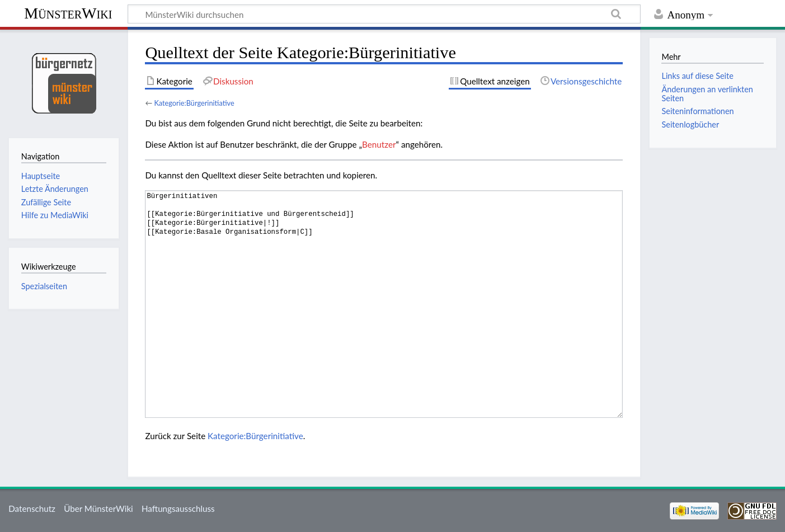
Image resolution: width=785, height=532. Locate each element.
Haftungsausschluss (178, 509)
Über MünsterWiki (98, 509)
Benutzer (379, 144)
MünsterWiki (68, 13)
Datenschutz (32, 509)
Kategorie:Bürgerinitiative (194, 103)
